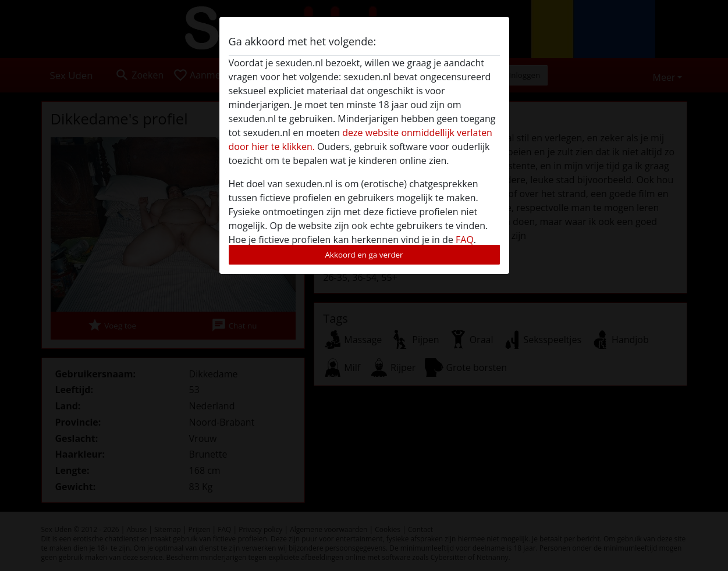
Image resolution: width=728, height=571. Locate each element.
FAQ (465, 240)
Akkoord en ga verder (364, 255)
